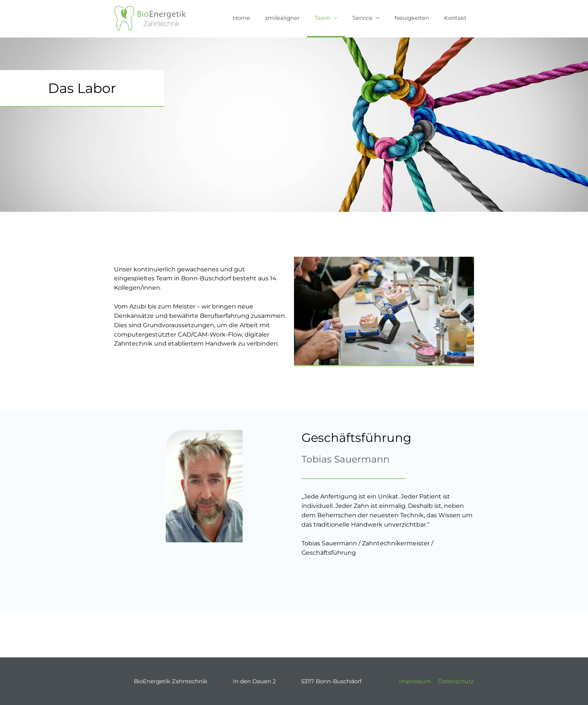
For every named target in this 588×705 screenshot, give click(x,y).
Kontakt (455, 18)
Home (241, 18)
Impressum (415, 681)
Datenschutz (456, 681)
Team (322, 18)
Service (362, 18)
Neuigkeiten (412, 18)
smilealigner (282, 18)
